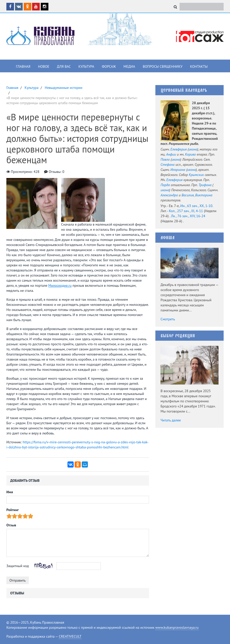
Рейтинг (13, 510)
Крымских (196, 175)
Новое (44, 66)
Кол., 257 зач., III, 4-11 (186, 211)
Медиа (129, 66)
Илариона (178, 170)
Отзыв (11, 525)
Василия (188, 195)
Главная (23, 66)
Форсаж (109, 66)
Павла (165, 159)
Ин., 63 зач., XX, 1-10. (197, 206)
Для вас (64, 66)
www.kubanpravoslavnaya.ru (177, 627)
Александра (169, 195)
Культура (86, 66)
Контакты (199, 66)
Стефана (167, 165)
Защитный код (18, 566)
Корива (190, 154)
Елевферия (179, 149)
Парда (165, 185)
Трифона (205, 185)
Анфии (171, 154)
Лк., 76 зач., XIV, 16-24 (188, 216)
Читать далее (171, 420)
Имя (10, 492)
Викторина (204, 195)
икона (193, 149)
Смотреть (168, 319)
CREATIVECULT (70, 636)
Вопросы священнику (163, 66)
